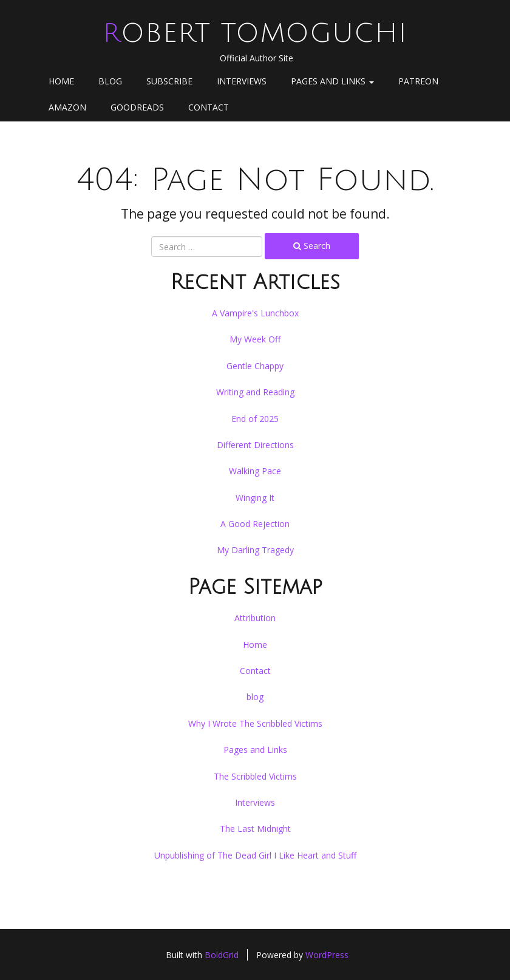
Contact (209, 107)
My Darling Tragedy (255, 550)
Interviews (242, 81)
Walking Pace (255, 471)
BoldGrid (222, 955)
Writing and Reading (255, 392)
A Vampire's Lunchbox (255, 313)
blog (110, 81)
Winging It (255, 498)
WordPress (327, 955)
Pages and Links (332, 81)
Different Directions (255, 445)
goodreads (137, 107)
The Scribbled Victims (255, 776)
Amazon (67, 107)
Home (61, 81)
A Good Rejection (255, 524)
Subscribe (169, 81)
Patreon (418, 81)
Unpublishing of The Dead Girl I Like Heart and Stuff (255, 855)
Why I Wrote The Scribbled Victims (255, 723)
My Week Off (255, 339)
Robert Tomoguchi (255, 33)
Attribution (255, 618)
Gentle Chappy (255, 366)
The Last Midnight (255, 829)
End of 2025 (255, 419)
